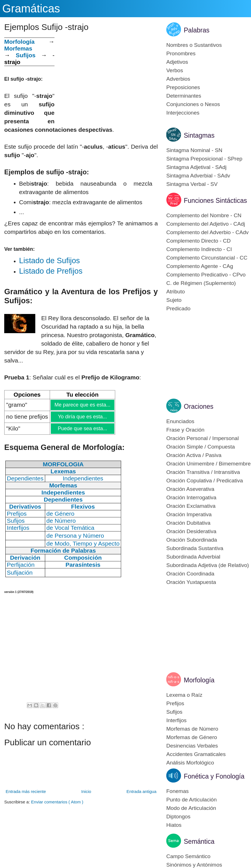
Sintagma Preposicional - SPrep (204, 159)
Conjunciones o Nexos (193, 104)
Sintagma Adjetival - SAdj (196, 167)
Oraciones (199, 406)
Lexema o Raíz (184, 695)
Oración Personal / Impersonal (203, 438)
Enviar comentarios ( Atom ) (57, 802)
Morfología (199, 680)
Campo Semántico (188, 856)
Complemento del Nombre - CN (204, 215)
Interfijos (176, 720)
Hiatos (174, 825)
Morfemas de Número (192, 729)
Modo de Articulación (191, 808)
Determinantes (184, 96)
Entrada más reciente (26, 791)
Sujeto (174, 300)
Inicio (86, 791)
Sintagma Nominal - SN (194, 150)
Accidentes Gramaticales (196, 754)
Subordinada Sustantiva (195, 548)
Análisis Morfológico (190, 763)
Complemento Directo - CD (198, 241)
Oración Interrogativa (191, 497)
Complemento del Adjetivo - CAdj (206, 224)
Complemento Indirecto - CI (199, 249)
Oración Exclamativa (191, 506)
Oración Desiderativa (191, 531)
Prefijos (175, 703)
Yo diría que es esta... (82, 417)
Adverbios (178, 79)
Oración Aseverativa (190, 489)
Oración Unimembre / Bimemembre (209, 464)
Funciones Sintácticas (215, 201)
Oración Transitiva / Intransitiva (203, 472)
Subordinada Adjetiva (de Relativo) (208, 565)
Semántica (199, 841)
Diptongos (178, 817)
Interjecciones (183, 113)
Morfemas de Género (192, 737)
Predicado (178, 308)
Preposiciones (183, 87)
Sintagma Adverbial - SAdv (198, 176)
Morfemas (18, 48)
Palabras (197, 30)
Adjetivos (177, 62)
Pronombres (181, 53)
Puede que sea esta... (82, 428)
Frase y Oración (185, 430)
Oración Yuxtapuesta (191, 582)
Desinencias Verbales (192, 746)
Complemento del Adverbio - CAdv (207, 232)
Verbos (175, 70)
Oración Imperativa (189, 514)
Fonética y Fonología (214, 776)
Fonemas (177, 791)
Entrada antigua (141, 791)
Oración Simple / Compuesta (201, 447)
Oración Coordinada (190, 574)
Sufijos (26, 55)
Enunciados (180, 421)
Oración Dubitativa (188, 523)
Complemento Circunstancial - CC (207, 258)
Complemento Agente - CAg (200, 266)
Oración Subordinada (192, 540)
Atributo (175, 292)
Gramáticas (31, 8)
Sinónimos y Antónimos (194, 865)
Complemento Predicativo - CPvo (206, 275)
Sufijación (20, 573)
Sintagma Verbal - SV (192, 184)
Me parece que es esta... (82, 405)
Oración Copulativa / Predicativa (205, 481)
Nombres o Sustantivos (194, 45)
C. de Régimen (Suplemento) (201, 283)
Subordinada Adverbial (193, 557)
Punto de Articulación (192, 800)
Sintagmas (199, 135)
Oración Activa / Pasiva (194, 455)
